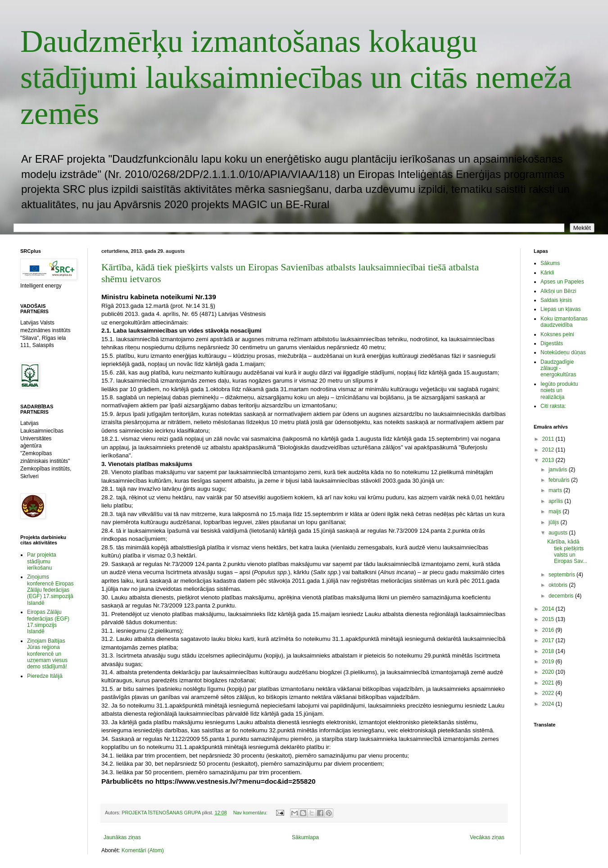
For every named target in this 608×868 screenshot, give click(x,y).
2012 (549, 450)
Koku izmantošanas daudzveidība (564, 322)
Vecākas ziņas (487, 837)
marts (556, 490)
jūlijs (555, 522)
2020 (549, 672)
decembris (562, 596)
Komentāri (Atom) (143, 850)
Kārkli (547, 273)
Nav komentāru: (251, 813)
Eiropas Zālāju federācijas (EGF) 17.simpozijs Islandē (48, 622)
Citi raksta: (553, 406)
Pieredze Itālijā (45, 676)
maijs (556, 512)
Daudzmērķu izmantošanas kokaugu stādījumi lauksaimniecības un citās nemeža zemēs (296, 77)
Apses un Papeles (562, 282)
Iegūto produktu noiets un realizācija (559, 391)
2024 (549, 704)
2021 (549, 683)
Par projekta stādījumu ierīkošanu (42, 561)
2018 (549, 651)
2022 (549, 693)
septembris (563, 575)
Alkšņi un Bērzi (558, 291)
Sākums (550, 263)
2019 (549, 662)
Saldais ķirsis (556, 300)
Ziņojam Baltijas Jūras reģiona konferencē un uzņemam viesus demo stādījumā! (47, 654)
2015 (549, 619)
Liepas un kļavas (560, 309)
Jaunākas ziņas (122, 837)
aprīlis (556, 501)
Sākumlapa (305, 837)
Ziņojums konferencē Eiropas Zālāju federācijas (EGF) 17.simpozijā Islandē (50, 590)
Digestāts (552, 343)
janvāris (559, 470)
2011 (549, 439)
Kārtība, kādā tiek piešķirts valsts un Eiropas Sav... (567, 551)
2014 (549, 609)
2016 (549, 630)
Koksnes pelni (557, 334)
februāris (560, 480)
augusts (559, 533)
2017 (549, 640)
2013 (549, 460)
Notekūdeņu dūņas (563, 352)
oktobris (559, 585)
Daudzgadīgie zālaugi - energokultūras (558, 368)
